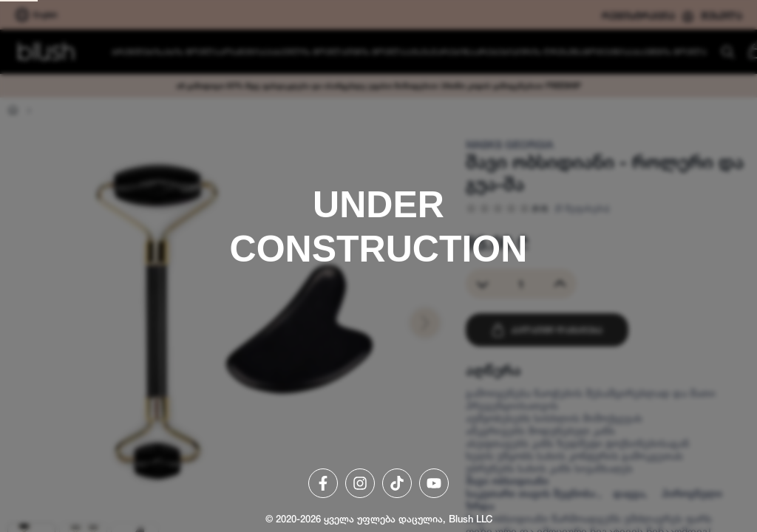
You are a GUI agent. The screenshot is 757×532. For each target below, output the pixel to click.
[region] (378, 266)
